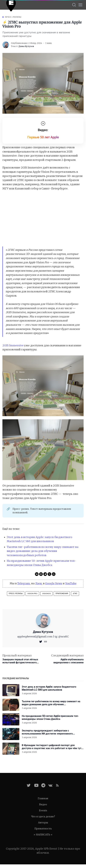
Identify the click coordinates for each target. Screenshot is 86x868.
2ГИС (75, 594)
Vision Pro (32, 594)
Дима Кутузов (26, 46)
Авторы (43, 822)
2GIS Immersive (13, 345)
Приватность (43, 829)
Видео (43, 804)
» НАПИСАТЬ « (43, 835)
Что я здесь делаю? (43, 816)
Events (43, 810)
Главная (43, 798)
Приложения (62, 594)
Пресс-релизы (13, 17)
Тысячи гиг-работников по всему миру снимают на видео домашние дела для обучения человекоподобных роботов (43, 551)
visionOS (46, 594)
